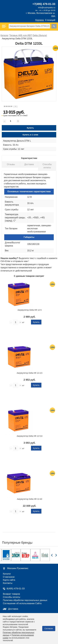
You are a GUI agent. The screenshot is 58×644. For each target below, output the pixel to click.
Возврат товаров (11, 594)
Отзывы (11, 164)
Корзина (40, 20)
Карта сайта (9, 580)
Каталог (7, 574)
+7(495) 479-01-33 (44, 4)
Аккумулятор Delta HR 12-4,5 (30, 373)
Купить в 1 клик (30, 135)
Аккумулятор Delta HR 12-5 (30, 310)
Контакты (8, 583)
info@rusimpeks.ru (47, 7)
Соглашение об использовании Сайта (22, 603)
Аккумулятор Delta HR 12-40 (30, 499)
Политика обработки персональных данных (25, 600)
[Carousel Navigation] (54, 557)
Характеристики (29, 158)
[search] (54, 26)
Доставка (29, 164)
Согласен (49, 629)
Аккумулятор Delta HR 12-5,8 (30, 436)
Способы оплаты (47, 166)
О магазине (9, 577)
